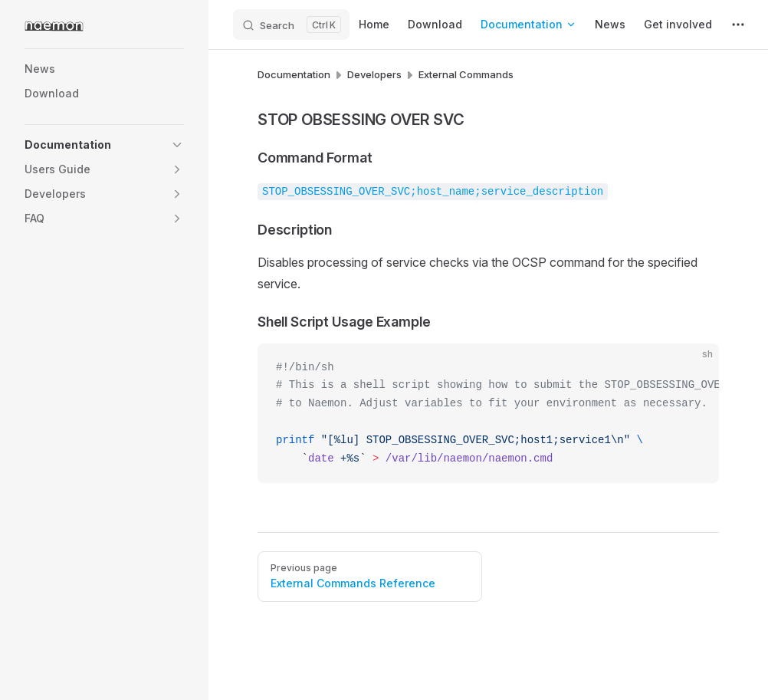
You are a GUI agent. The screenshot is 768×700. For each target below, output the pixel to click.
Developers (374, 74)
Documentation (294, 74)
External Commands (466, 74)
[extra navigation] (738, 25)
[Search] (291, 25)
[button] (177, 145)
